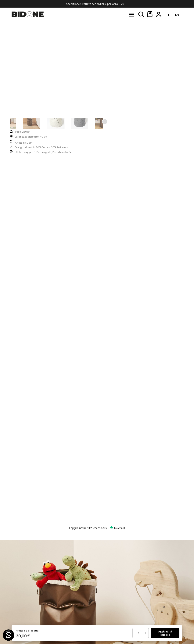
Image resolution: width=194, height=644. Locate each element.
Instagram (76, 64)
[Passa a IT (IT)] (93, 54)
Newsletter (158, 64)
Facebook (35, 64)
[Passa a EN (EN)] (101, 54)
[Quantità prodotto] (140, 633)
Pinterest (117, 64)
